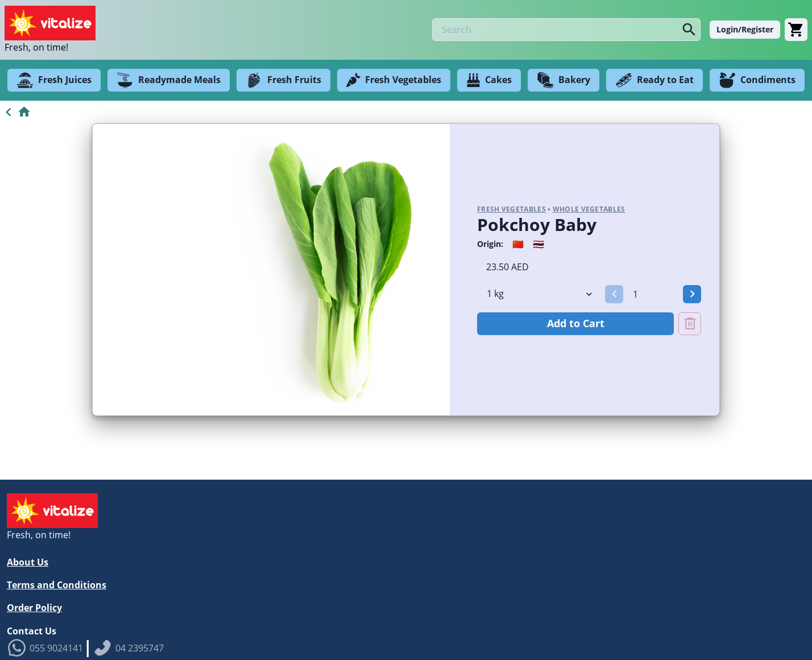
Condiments (757, 80)
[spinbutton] (653, 294)
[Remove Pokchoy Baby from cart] (690, 324)
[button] (614, 294)
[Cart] (796, 30)
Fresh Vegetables (394, 80)
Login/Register (745, 29)
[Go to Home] (16, 112)
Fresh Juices (54, 80)
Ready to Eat (654, 80)
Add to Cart (576, 323)
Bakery (564, 80)
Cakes (489, 80)
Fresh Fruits (283, 80)
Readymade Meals (169, 80)
